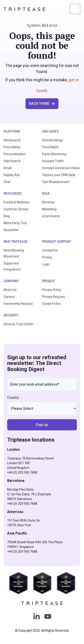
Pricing (47, 257)
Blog (7, 216)
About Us (10, 290)
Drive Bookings (53, 140)
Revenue (48, 202)
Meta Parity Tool (15, 223)
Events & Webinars (17, 202)
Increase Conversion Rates (61, 168)
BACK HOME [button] (42, 104)
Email (8, 168)
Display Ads (12, 175)
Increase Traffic (53, 161)
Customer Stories (16, 209)
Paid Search (12, 161)
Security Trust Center (19, 324)
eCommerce (51, 216)
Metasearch (12, 140)
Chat (7, 182)
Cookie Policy (51, 304)
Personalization (15, 154)
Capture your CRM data (59, 175)
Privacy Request (54, 297)
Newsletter (11, 230)
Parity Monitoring (54, 154)
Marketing (49, 209)
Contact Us (50, 250)
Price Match (12, 147)
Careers (9, 297)
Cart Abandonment (56, 182)
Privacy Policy (52, 290)
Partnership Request (18, 304)
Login (46, 264)
